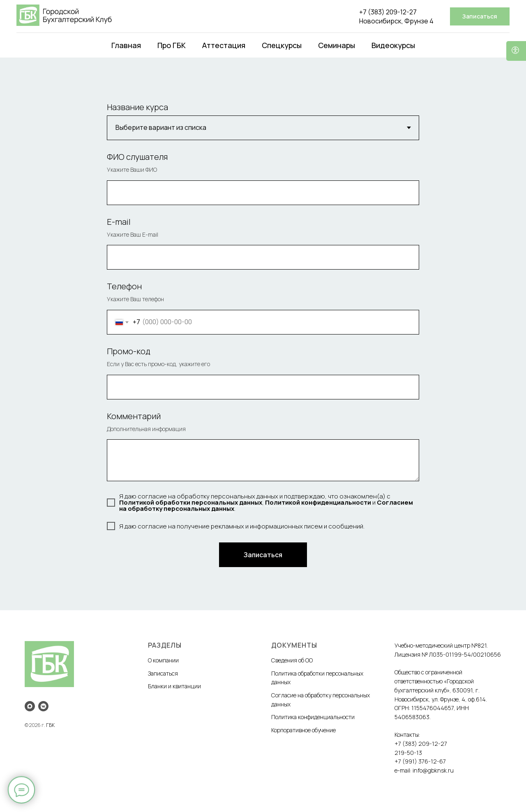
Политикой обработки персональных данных (191, 502)
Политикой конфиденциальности (318, 502)
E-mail (119, 222)
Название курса (137, 107)
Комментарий (134, 416)
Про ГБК (172, 45)
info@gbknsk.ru (433, 770)
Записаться (163, 673)
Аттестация (224, 45)
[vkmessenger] (43, 706)
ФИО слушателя (137, 157)
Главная (126, 45)
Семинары (337, 45)
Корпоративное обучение (303, 730)
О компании (163, 660)
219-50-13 (408, 753)
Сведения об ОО (292, 660)
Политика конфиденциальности (313, 717)
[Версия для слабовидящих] (516, 51)
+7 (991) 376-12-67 (420, 761)
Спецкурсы (282, 45)
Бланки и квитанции (174, 686)
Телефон (124, 286)
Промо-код (129, 351)
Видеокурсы (393, 45)
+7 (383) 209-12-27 (388, 12)
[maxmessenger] (30, 706)
